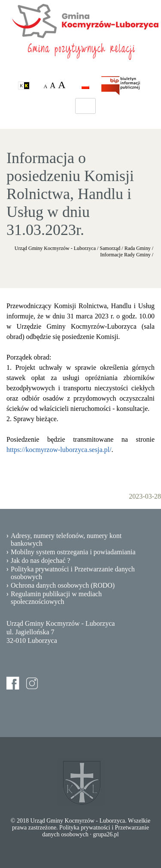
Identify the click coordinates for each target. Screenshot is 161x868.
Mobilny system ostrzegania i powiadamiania (73, 552)
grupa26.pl (106, 834)
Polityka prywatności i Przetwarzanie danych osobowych (73, 573)
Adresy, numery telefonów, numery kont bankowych (66, 540)
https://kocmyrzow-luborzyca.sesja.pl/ (59, 450)
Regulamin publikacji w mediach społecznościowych (56, 598)
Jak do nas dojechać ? (41, 560)
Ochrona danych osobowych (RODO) (63, 585)
